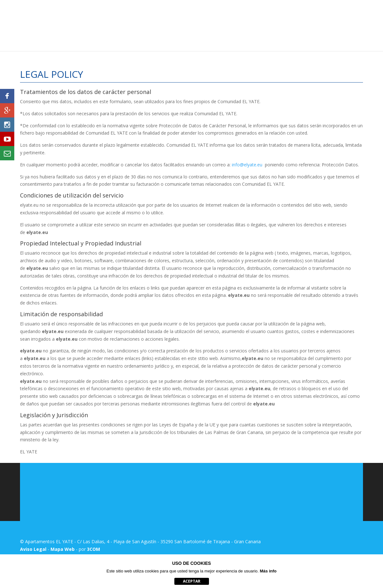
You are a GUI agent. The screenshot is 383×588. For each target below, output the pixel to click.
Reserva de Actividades (339, 25)
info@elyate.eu (247, 165)
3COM (94, 549)
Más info (268, 571)
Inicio (163, 25)
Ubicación (248, 25)
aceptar (192, 581)
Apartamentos (191, 25)
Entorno (295, 25)
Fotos (272, 25)
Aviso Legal (33, 549)
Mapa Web (63, 549)
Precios (222, 25)
